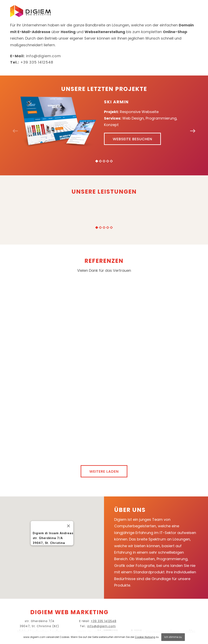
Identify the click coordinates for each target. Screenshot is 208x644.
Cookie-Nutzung (145, 637)
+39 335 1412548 (37, 62)
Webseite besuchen (132, 139)
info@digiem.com (43, 56)
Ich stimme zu (173, 637)
